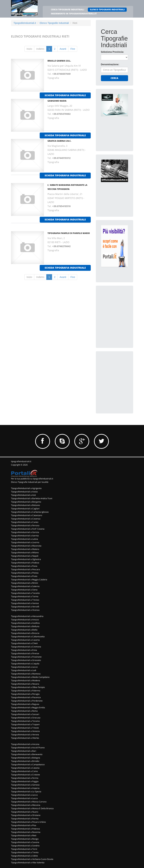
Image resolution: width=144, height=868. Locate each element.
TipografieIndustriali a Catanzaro (27, 515)
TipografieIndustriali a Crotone (25, 775)
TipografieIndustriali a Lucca (24, 798)
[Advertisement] (122, 312)
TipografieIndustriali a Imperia (25, 788)
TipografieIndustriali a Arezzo (25, 620)
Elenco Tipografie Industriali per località (30, 482)
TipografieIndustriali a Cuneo (25, 522)
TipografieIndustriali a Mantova (26, 674)
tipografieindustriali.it (21, 461)
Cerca (114, 78)
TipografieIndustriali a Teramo (25, 721)
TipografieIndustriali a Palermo (26, 691)
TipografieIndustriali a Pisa (24, 825)
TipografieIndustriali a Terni (24, 849)
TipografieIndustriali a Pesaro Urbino (28, 822)
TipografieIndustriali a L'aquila (25, 664)
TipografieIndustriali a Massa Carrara (29, 802)
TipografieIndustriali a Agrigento (26, 488)
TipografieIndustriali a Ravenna (26, 832)
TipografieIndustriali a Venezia (25, 731)
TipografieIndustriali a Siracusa (26, 718)
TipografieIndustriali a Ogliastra (26, 559)
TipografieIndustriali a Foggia (25, 781)
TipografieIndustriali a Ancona (25, 744)
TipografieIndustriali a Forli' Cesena (28, 529)
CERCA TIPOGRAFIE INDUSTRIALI (68, 10)
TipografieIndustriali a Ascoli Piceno (28, 748)
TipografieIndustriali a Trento (25, 852)
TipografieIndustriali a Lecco (24, 795)
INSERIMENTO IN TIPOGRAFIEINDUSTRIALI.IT (74, 14)
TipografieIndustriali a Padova (25, 563)
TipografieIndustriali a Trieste (25, 728)
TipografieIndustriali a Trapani (25, 724)
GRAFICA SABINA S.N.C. (59, 141)
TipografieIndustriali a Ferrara (25, 525)
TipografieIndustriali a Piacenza (26, 697)
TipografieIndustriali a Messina (26, 805)
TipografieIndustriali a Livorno (25, 542)
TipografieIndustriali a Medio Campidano (30, 677)
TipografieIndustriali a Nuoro (25, 812)
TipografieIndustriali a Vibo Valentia (28, 863)
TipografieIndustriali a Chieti (24, 643)
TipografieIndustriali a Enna (24, 650)
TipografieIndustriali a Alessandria (27, 616)
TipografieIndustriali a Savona (25, 842)
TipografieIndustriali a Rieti (24, 835)
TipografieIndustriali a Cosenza (26, 519)
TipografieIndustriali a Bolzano (25, 505)
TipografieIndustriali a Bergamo (26, 502)
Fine (73, 49)
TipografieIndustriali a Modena (26, 680)
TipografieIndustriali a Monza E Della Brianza (32, 808)
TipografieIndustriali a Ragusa (25, 704)
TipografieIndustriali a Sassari (25, 714)
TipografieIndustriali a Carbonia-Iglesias (30, 512)
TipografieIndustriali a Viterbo (25, 738)
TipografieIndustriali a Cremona (26, 647)
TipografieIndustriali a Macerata (26, 546)
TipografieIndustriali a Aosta (24, 492)
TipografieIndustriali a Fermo (25, 778)
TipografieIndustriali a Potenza (25, 829)
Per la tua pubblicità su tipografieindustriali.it (32, 479)
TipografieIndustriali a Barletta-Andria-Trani (32, 498)
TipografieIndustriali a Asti (23, 495)
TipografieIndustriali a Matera (25, 549)
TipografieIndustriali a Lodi (24, 670)
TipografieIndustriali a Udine (24, 856)
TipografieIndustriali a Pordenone (27, 701)
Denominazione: (110, 64)
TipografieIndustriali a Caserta (25, 640)
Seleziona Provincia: (112, 52)
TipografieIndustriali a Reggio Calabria (29, 580)
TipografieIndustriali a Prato (24, 576)
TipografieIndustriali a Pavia (24, 566)
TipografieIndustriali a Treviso (25, 600)
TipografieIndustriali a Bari (24, 751)
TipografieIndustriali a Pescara (25, 569)
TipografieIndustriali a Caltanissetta (28, 637)
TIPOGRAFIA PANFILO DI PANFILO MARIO (69, 233)
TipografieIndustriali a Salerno (25, 586)
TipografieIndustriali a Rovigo (25, 839)
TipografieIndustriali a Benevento (27, 754)
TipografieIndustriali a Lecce (24, 667)
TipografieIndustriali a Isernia (25, 536)
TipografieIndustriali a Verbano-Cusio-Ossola (32, 859)
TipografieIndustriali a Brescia (25, 633)
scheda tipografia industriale (65, 95)
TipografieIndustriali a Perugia (25, 694)
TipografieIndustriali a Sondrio (25, 846)
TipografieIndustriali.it (25, 23)
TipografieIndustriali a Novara (25, 684)
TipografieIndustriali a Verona (25, 735)
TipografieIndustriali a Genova (25, 785)
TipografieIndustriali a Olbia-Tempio (28, 687)
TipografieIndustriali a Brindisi (25, 761)
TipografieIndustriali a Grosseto (26, 660)
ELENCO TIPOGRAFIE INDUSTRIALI (107, 10)
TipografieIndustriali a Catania (25, 768)
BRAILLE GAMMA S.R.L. (59, 61)
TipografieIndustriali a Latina (25, 539)
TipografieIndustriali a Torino (25, 596)
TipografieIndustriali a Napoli (25, 556)
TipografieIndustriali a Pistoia (25, 573)
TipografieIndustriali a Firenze (25, 653)
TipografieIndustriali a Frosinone (26, 657)
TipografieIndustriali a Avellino (25, 623)
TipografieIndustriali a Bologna (26, 758)
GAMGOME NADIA (57, 101)
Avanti (63, 49)
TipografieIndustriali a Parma (25, 819)
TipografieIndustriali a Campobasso (28, 764)
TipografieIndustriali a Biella (24, 630)
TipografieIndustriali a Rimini (25, 583)
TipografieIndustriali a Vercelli (25, 607)
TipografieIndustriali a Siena (24, 590)
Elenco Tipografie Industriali (54, 23)
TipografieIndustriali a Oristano (26, 815)
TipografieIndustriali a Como (24, 771)
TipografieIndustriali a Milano (25, 552)
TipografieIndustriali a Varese (25, 603)
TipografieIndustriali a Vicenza (25, 610)
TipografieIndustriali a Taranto (25, 593)
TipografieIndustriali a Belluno (25, 626)
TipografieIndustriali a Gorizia (25, 532)
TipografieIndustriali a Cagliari (25, 509)
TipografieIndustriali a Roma (24, 711)
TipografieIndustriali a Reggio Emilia (28, 708)
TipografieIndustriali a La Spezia (26, 792)
